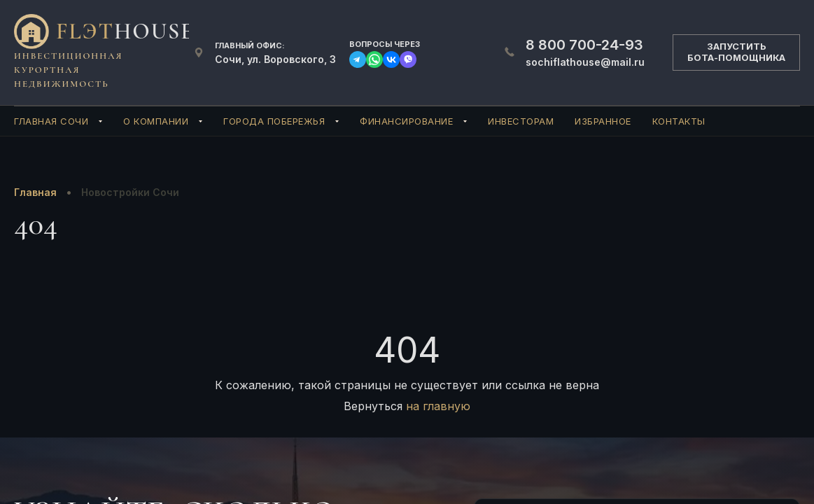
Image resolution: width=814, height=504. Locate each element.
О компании (156, 121)
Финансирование (406, 121)
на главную (438, 406)
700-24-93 (584, 45)
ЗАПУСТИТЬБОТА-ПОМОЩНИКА (736, 52)
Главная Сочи (51, 121)
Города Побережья (274, 121)
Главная (35, 192)
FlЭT (125, 31)
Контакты (679, 121)
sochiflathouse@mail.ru (585, 62)
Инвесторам (521, 121)
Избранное (603, 121)
